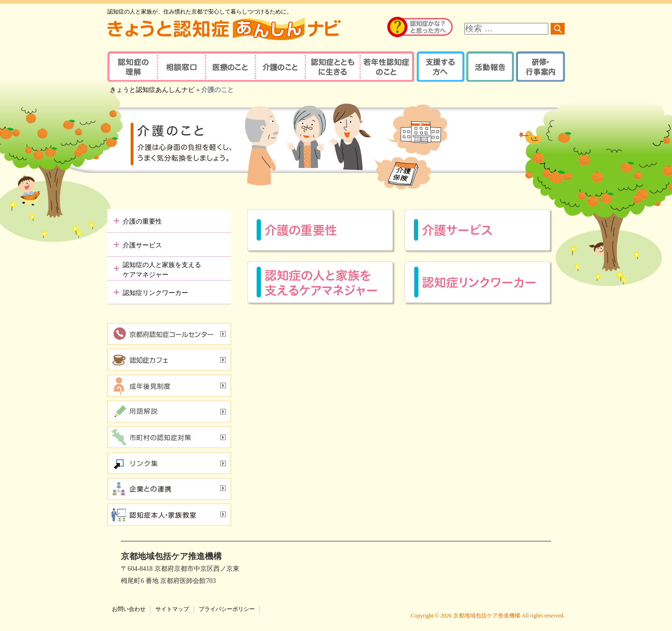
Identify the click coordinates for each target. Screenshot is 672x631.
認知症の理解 (132, 67)
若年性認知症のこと (387, 67)
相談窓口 (181, 67)
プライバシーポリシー (227, 609)
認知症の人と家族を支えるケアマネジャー (162, 270)
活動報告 (489, 67)
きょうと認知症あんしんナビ (152, 90)
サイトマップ (172, 609)
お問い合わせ (129, 609)
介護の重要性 (142, 221)
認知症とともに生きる (331, 67)
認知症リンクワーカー (155, 293)
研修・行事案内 (539, 67)
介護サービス (142, 245)
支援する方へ (440, 67)
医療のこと (230, 67)
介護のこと (279, 67)
